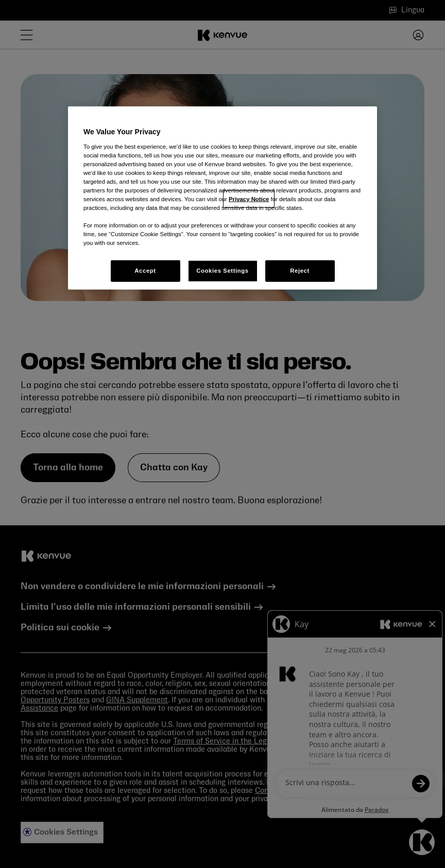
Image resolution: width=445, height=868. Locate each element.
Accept (145, 271)
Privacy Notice (249, 199)
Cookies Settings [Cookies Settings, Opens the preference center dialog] (222, 271)
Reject (300, 271)
